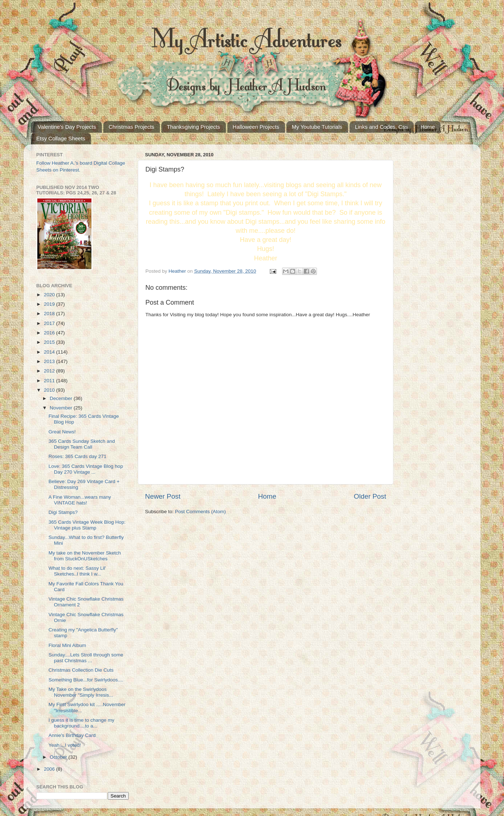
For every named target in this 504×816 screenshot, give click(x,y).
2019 (50, 304)
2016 (50, 333)
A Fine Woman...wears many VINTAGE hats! (80, 500)
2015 (50, 342)
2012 (50, 371)
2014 (50, 352)
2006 (50, 769)
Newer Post (163, 496)
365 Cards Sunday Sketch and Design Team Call (82, 444)
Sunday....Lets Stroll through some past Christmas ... (86, 658)
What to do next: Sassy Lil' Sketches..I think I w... (77, 571)
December (62, 398)
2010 (50, 390)
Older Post (370, 496)
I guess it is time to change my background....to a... (82, 723)
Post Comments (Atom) (201, 512)
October (59, 757)
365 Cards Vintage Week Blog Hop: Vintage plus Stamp (87, 525)
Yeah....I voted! (65, 745)
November (62, 408)
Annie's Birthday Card (72, 735)
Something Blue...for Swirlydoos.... (86, 680)
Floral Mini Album (67, 645)
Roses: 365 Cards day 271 (78, 456)
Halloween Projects (256, 127)
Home (427, 127)
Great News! (62, 432)
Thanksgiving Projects (193, 127)
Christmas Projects (132, 127)
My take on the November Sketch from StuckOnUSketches (85, 556)
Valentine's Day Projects (67, 127)
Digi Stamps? (63, 512)
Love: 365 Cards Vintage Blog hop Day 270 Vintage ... (86, 469)
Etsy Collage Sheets (61, 138)
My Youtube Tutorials (317, 127)
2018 (50, 314)
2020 (50, 295)
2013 (50, 361)
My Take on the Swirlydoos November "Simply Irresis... (81, 692)
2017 (50, 323)
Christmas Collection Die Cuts (81, 670)
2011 (50, 381)
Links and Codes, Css (381, 127)
